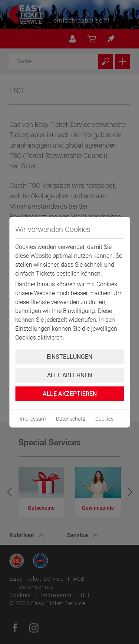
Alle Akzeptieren (70, 393)
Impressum (33, 418)
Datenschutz (71, 418)
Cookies (104, 418)
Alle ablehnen (69, 375)
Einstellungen (69, 356)
